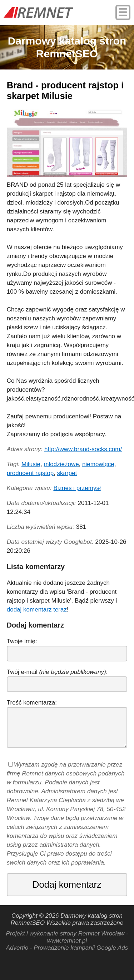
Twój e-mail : (57, 672)
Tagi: (13, 464)
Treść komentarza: (32, 703)
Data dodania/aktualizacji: (41, 503)
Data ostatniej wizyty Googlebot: (50, 542)
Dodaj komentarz (67, 884)
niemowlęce (98, 464)
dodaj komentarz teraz (37, 610)
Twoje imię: (22, 641)
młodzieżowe (61, 464)
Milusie (31, 464)
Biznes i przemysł (77, 488)
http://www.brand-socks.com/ (83, 449)
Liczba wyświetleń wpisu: (41, 527)
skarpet (67, 473)
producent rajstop (30, 473)
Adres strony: (25, 449)
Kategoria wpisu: (29, 488)
